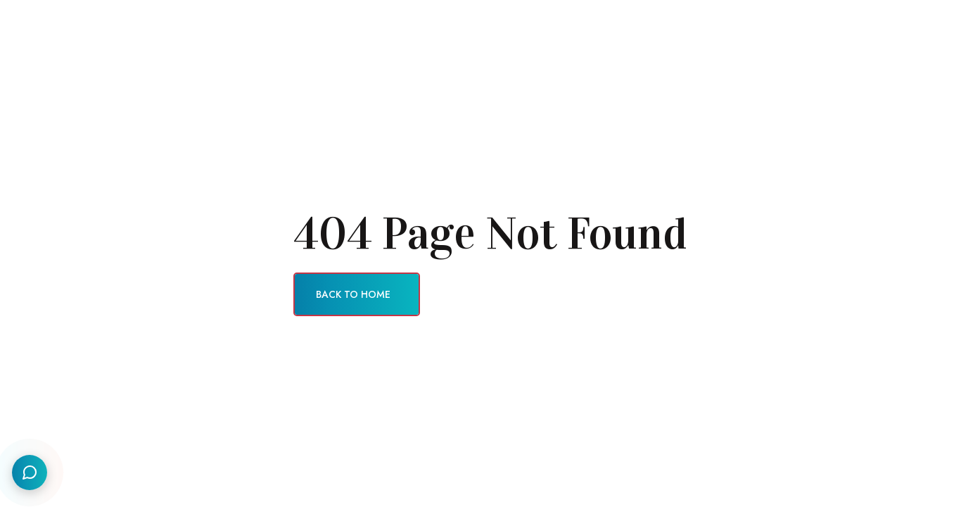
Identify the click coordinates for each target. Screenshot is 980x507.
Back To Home (353, 294)
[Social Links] (30, 472)
